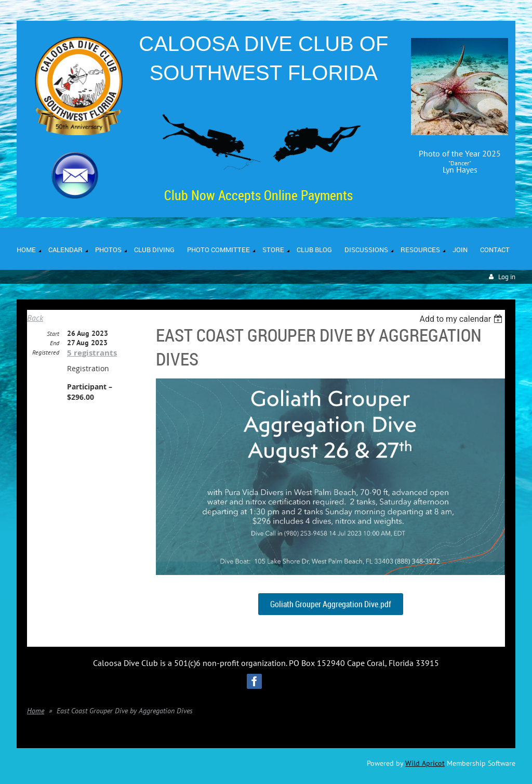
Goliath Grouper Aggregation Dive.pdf (331, 604)
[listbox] (462, 319)
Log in (507, 277)
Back (35, 318)
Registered (46, 352)
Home (36, 711)
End (55, 343)
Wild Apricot (425, 763)
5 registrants (92, 353)
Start (53, 334)
